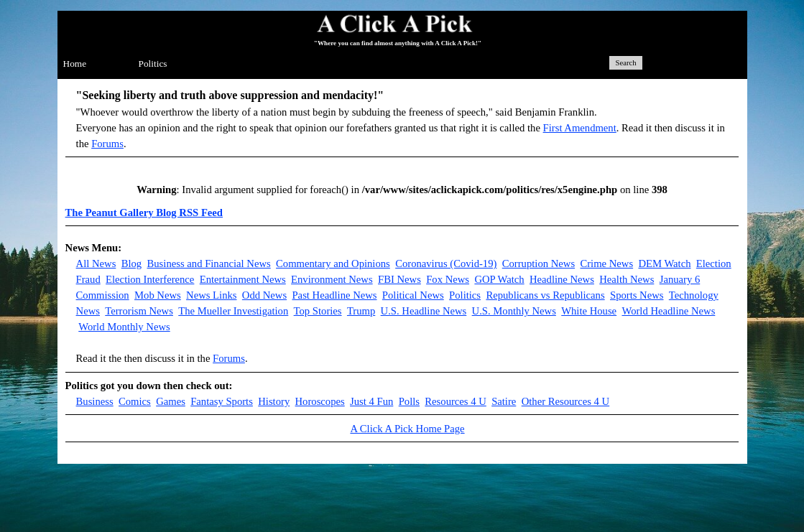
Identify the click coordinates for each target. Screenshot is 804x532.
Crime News (606, 263)
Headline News (562, 279)
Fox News (448, 279)
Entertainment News (243, 279)
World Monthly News (124, 327)
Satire (504, 401)
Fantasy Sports (222, 401)
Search (626, 63)
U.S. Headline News (424, 311)
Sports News (637, 295)
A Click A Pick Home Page (407, 429)
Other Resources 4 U (566, 401)
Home (75, 64)
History (274, 401)
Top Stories (318, 311)
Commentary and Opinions (333, 263)
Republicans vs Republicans (545, 295)
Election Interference (150, 279)
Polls (409, 401)
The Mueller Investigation (233, 311)
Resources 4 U (455, 401)
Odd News (264, 295)
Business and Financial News (209, 263)
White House (589, 311)
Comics (135, 401)
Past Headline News (334, 295)
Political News (413, 295)
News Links (211, 295)
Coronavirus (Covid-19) (446, 263)
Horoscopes (320, 401)
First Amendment (580, 128)
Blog (132, 263)
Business (95, 401)
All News (96, 263)
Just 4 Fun (371, 401)
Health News (627, 279)
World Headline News (668, 311)
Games (171, 401)
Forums (107, 144)
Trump (361, 311)
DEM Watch (664, 263)
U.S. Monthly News (514, 311)
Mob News (158, 295)
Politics (153, 64)
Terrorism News (139, 311)
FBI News (399, 279)
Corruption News (539, 263)
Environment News (332, 279)
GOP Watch (499, 279)
